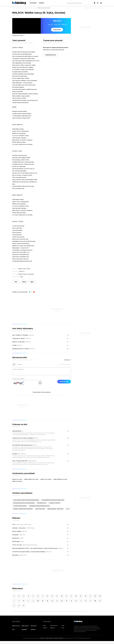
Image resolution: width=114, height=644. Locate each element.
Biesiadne (45, 628)
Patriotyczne (53, 628)
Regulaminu (43, 638)
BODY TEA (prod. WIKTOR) (20, 461)
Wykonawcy (33, 3)
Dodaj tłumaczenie (51, 55)
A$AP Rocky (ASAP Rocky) (23, 525)
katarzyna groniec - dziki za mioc (55, 509)
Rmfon (63, 626)
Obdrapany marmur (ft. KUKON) (21, 349)
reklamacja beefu (17, 431)
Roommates (16, 535)
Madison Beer (22, 555)
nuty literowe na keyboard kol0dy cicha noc (39, 506)
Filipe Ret (24, 531)
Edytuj (24, 282)
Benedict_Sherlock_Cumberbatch (26, 274)
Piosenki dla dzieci (54, 626)
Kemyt (22, 277)
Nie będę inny (16, 538)
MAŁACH (35, 8)
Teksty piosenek (19, 8)
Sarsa (22, 541)
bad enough (15, 555)
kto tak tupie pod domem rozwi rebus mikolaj (24, 503)
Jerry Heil (48, 552)
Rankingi (42, 3)
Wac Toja (34, 445)
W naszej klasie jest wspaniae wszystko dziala (53, 500)
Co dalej (14, 345)
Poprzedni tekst (89, 8)
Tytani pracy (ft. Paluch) (18, 338)
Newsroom (34, 626)
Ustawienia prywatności (59, 638)
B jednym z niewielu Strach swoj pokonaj (23, 509)
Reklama (33, 630)
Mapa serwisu (25, 626)
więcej (68, 509)
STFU (14, 525)
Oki (22, 431)
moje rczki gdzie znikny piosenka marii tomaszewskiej (26, 500)
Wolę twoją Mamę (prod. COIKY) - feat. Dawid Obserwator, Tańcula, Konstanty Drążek (35, 548)
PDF (16, 282)
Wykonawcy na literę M (27, 8)
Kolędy (44, 626)
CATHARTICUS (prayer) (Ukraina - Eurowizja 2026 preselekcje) (29, 552)
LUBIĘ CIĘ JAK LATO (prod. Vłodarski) (23, 438)
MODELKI (36, 438)
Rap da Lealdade (17, 531)
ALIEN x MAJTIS (22, 454)
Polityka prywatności (50, 638)
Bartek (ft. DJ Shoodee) (18, 342)
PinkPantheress (30, 528)
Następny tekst (98, 8)
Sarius (21, 538)
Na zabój (15, 454)
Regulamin (24, 630)
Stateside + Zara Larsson (19, 528)
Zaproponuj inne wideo (18, 36)
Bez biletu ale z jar (42, 503)
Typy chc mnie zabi (40, 509)
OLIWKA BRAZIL (32, 461)
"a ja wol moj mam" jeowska (20, 506)
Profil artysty (57, 30)
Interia (13, 8)
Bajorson (60, 548)
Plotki (63, 628)
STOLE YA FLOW (17, 545)
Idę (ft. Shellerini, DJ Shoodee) (20, 335)
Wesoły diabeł (16, 541)
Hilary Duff (22, 535)
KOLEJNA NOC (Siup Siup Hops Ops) (22, 445)
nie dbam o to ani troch (55, 503)
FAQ (13, 630)
